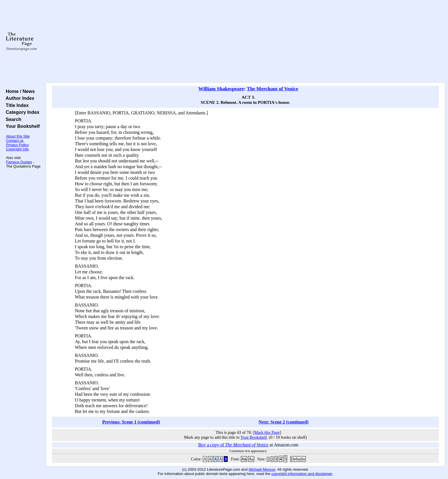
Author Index (19, 98)
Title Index (16, 105)
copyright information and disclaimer (302, 474)
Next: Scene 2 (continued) (284, 422)
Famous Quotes (19, 162)
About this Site (18, 136)
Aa (244, 459)
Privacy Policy (17, 145)
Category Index (21, 112)
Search (12, 119)
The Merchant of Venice (273, 89)
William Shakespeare (221, 89)
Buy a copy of (233, 445)
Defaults (298, 459)
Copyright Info (17, 149)
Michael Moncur (262, 469)
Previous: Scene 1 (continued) (131, 422)
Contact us (15, 141)
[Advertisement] (245, 41)
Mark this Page (267, 432)
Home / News (19, 91)
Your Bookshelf (21, 126)
